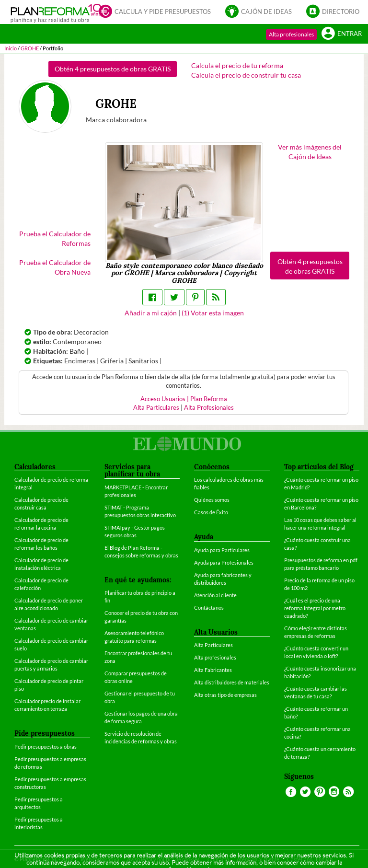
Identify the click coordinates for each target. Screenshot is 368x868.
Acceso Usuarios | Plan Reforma (184, 399)
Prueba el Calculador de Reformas (55, 238)
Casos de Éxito (211, 512)
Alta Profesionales (209, 408)
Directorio (333, 11)
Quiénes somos (212, 500)
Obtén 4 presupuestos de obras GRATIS (113, 69)
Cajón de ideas (259, 11)
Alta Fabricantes (213, 670)
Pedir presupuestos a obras (46, 746)
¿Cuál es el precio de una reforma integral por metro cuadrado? (315, 608)
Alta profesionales (291, 34)
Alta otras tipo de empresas (225, 695)
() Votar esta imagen (213, 313)
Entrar (342, 33)
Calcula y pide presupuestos (155, 11)
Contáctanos (209, 608)
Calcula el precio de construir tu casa (246, 75)
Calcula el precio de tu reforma (237, 65)
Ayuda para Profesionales (224, 562)
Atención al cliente (215, 595)
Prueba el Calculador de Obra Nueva (55, 267)
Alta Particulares (156, 408)
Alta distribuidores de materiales (232, 682)
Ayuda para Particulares (222, 550)
